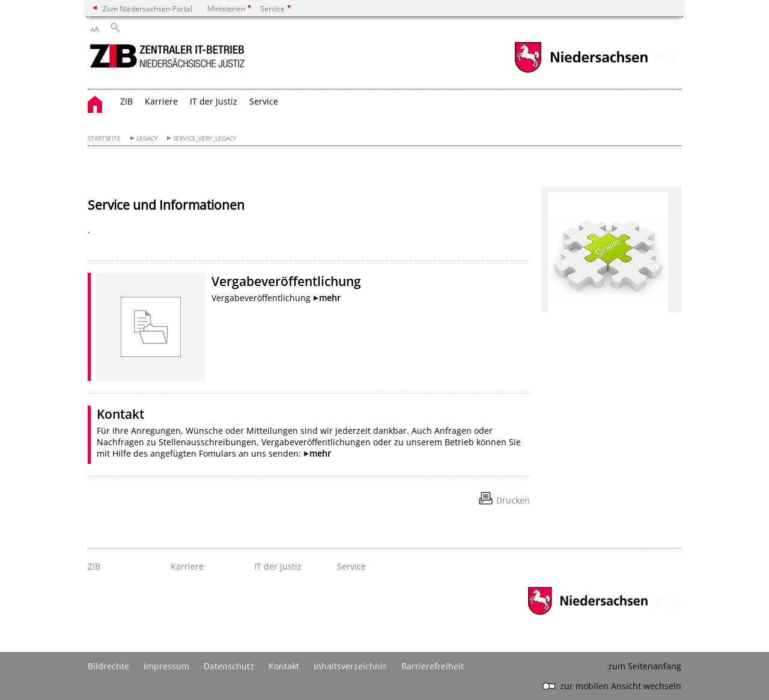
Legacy (147, 138)
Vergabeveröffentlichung (286, 281)
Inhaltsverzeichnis (350, 666)
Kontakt (120, 414)
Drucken (513, 500)
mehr (330, 298)
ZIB (126, 101)
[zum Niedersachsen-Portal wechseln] (581, 71)
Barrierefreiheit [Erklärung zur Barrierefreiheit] (433, 666)
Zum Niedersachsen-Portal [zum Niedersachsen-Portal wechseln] (147, 8)
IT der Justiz (214, 101)
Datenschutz (229, 666)
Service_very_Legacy (205, 138)
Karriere (161, 101)
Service (264, 101)
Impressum (166, 666)
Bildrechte (108, 666)
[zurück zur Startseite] (169, 59)
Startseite (104, 138)
